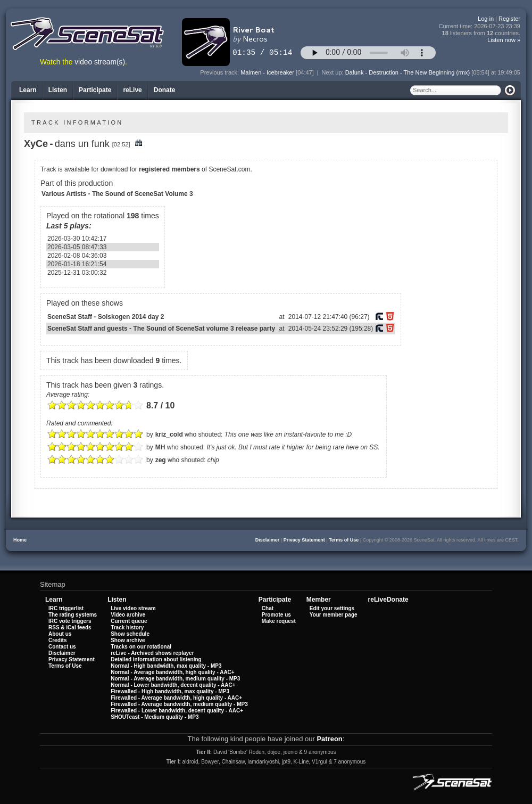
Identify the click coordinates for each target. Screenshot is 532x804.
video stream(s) (100, 62)
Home (20, 540)
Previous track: (220, 72)
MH (160, 447)
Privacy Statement (304, 540)
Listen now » (504, 40)
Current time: (480, 26)
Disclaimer (268, 540)
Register (509, 19)
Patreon (329, 739)
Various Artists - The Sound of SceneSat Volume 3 (117, 194)
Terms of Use (344, 540)
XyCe (36, 144)
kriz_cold (169, 434)
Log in (486, 19)
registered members (169, 169)
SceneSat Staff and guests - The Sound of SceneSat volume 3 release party (161, 329)
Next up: (334, 72)
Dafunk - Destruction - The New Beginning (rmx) (408, 72)
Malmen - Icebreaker (267, 72)
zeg (161, 460)
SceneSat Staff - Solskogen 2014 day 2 (106, 317)
